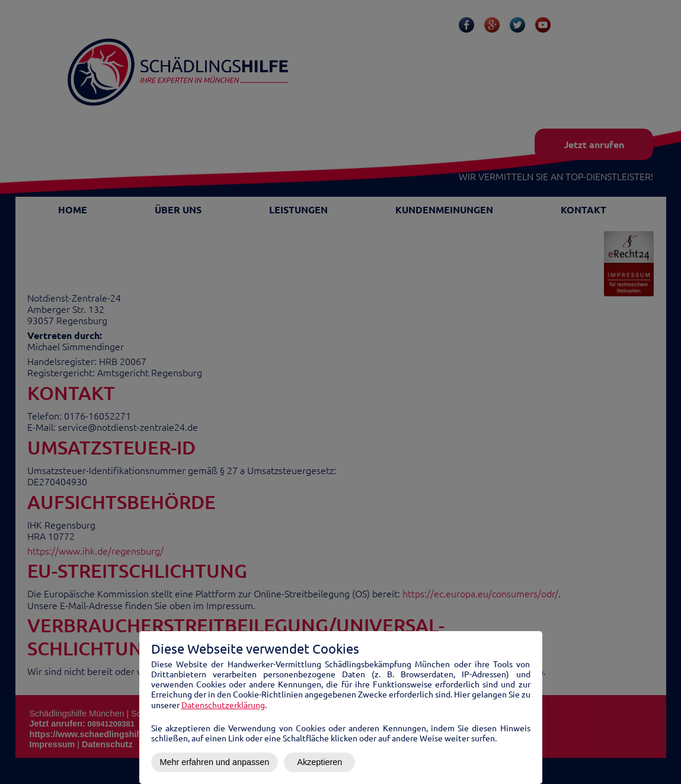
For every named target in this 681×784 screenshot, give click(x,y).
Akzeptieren (319, 762)
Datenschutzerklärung (223, 705)
